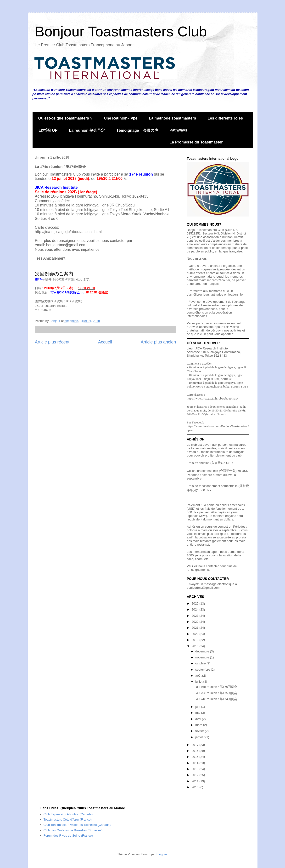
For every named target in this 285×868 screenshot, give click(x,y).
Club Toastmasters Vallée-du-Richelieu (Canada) (77, 825)
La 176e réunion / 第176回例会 (216, 687)
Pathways (179, 130)
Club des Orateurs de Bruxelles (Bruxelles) (73, 830)
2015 (196, 757)
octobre (201, 663)
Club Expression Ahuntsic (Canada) (68, 814)
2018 (196, 646)
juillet (199, 682)
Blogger (162, 854)
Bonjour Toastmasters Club (121, 31)
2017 (196, 745)
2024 (196, 609)
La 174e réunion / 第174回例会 (216, 699)
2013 (196, 769)
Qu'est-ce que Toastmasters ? (65, 118)
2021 (196, 628)
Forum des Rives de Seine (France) (68, 836)
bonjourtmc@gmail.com (203, 588)
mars (199, 725)
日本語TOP (48, 130)
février (200, 731)
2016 (196, 751)
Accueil (105, 342)
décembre (203, 651)
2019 (196, 640)
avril (198, 719)
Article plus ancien (158, 342)
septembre (203, 670)
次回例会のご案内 (54, 274)
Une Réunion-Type (121, 118)
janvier (200, 737)
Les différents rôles (225, 118)
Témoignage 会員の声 (137, 130)
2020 (196, 634)
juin (198, 707)
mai (198, 713)
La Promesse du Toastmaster (196, 142)
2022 (196, 622)
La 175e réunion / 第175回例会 (216, 693)
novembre (203, 657)
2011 (196, 781)
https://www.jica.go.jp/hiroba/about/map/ (212, 398)
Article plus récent (52, 342)
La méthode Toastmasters (172, 118)
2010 (196, 787)
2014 (196, 763)
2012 (196, 775)
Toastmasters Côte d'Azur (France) (68, 819)
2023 (196, 616)
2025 (196, 603)
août (199, 676)
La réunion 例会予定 (87, 130)
